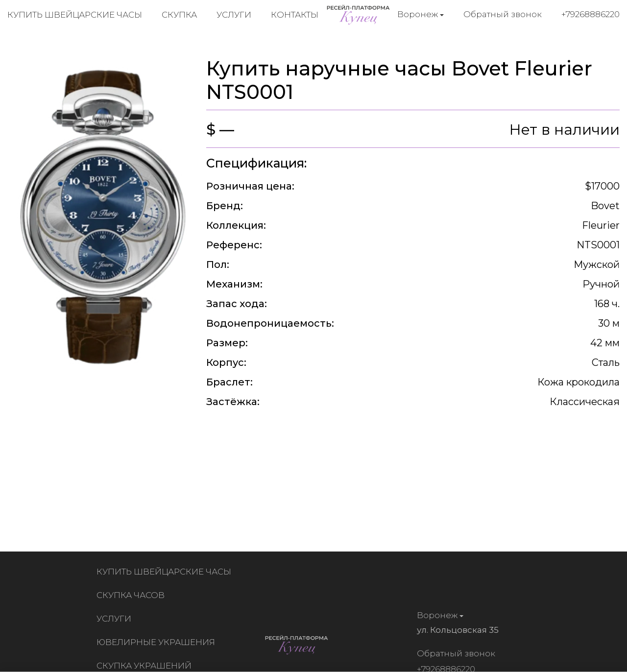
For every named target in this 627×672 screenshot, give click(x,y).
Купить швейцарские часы (75, 15)
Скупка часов (133, 595)
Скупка (179, 15)
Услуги (234, 15)
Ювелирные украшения (158, 642)
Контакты (295, 15)
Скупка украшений (146, 666)
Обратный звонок (503, 14)
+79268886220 (591, 14)
